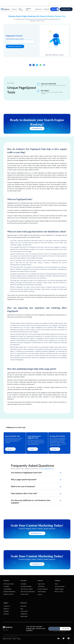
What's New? (24, 616)
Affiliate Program (59, 589)
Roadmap (6, 611)
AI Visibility (6, 586)
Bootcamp (23, 606)
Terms (14, 639)
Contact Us (7, 606)
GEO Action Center (9, 584)
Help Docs (6, 609)
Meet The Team (59, 592)
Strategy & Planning (26, 586)
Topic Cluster (41, 584)
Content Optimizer (43, 589)
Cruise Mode (41, 586)
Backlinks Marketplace (9, 592)
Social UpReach (8, 589)
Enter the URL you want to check (15, 39)
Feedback (6, 614)
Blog (22, 609)
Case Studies (24, 611)
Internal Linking (42, 592)
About (56, 584)
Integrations (24, 614)
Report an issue (7, 639)
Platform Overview (8, 594)
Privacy (19, 639)
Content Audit (24, 594)
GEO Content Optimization (28, 592)
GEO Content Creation (27, 589)
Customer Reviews (60, 586)
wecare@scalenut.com (48, 469)
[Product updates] (54, 629)
